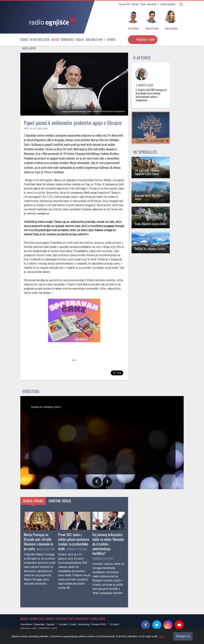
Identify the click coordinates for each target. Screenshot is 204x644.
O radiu (114, 624)
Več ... (162, 637)
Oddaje (80, 40)
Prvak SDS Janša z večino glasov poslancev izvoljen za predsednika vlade (74, 541)
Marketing (152, 4)
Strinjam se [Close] (183, 637)
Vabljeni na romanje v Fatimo (150, 249)
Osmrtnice (26, 624)
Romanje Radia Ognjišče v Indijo (149, 197)
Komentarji (67, 40)
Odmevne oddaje (60, 501)
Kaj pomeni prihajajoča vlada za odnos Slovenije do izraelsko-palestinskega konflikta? (108, 544)
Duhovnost (82, 619)
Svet (26, 129)
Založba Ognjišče (168, 4)
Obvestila (39, 624)
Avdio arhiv (29, 48)
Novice (55, 40)
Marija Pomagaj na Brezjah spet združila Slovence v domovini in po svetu (38, 541)
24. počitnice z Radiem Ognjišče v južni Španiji (147, 172)
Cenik (143, 4)
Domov (24, 40)
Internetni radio (29, 628)
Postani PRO (124, 4)
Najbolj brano (33, 501)
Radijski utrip (94, 40)
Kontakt (135, 4)
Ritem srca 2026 (40, 40)
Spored (111, 40)
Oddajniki (44, 628)
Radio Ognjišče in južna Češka (151, 224)
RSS (55, 628)
